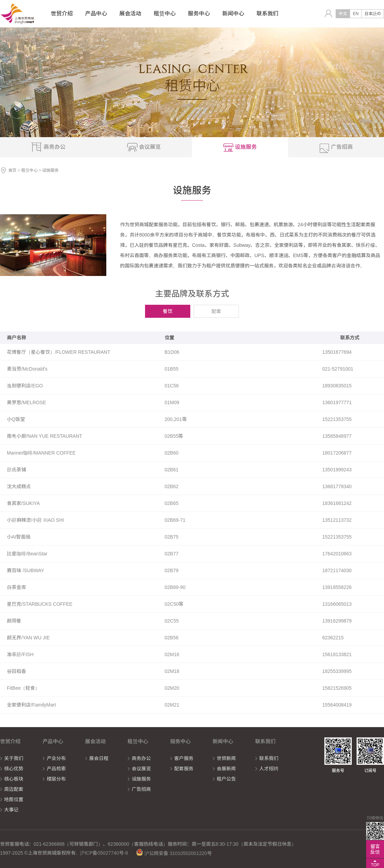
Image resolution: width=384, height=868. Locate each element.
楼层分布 (56, 779)
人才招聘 (269, 769)
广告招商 (141, 789)
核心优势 (14, 769)
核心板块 (14, 779)
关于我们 (14, 758)
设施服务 (141, 779)
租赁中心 (29, 170)
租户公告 (226, 779)
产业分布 (56, 758)
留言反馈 (375, 849)
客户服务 (184, 758)
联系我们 (269, 758)
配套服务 (184, 769)
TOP (375, 865)
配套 (216, 311)
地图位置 (14, 799)
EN (356, 14)
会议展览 (141, 769)
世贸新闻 (226, 758)
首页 (12, 170)
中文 (343, 14)
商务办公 (141, 758)
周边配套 (14, 789)
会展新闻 (226, 769)
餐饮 (168, 311)
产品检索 (56, 769)
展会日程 (99, 758)
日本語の (373, 14)
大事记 (11, 810)
